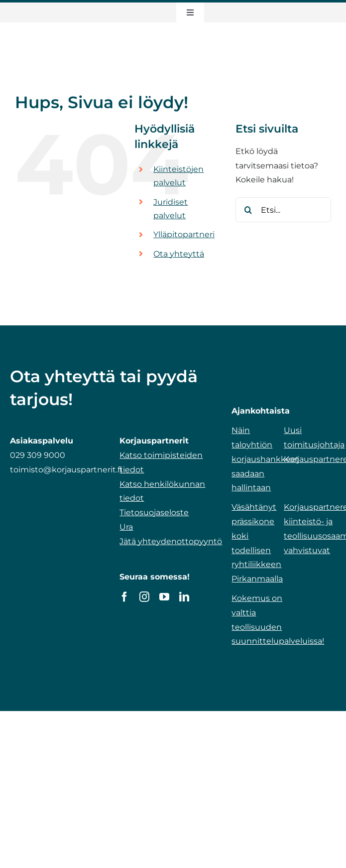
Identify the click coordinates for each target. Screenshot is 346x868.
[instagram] (144, 597)
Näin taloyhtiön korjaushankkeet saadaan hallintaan (265, 459)
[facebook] (124, 597)
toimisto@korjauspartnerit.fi (66, 470)
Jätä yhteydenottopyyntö (171, 541)
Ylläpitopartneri (184, 234)
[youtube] (164, 597)
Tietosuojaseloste (154, 512)
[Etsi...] (283, 210)
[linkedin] (184, 597)
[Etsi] (248, 210)
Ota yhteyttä (179, 254)
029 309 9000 (38, 455)
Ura (126, 527)
